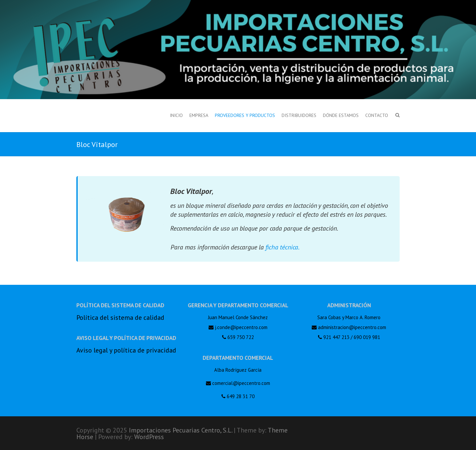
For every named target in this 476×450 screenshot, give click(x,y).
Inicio (176, 115)
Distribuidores (299, 115)
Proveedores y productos (245, 115)
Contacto (377, 115)
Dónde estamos (341, 115)
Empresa (199, 115)
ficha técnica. (282, 247)
